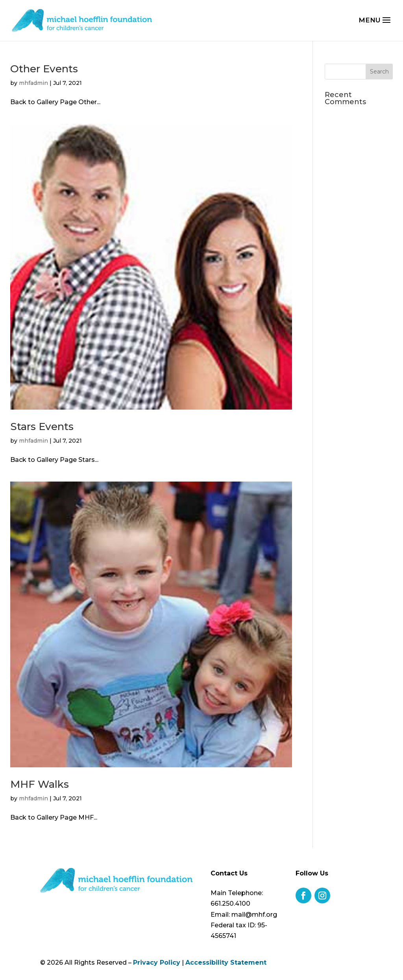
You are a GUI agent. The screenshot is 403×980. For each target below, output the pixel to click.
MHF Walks (40, 784)
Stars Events (42, 427)
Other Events (44, 69)
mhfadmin (33, 83)
